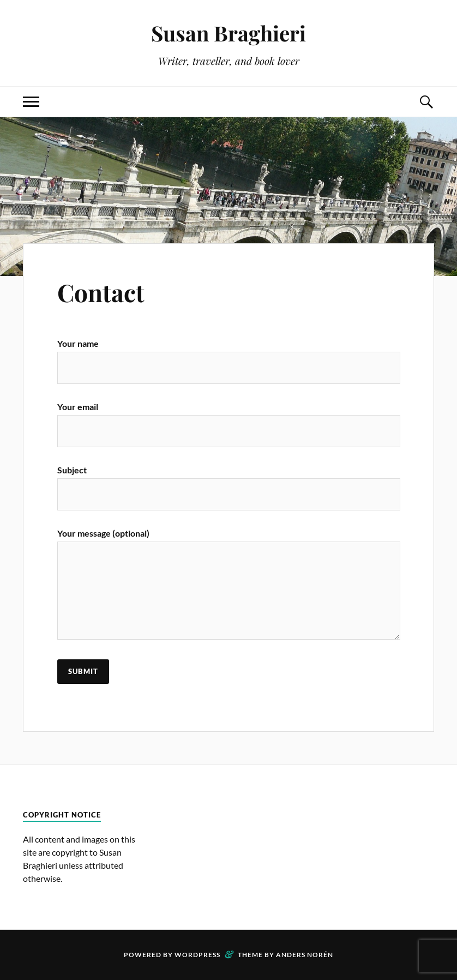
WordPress (197, 955)
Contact (101, 292)
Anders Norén (305, 955)
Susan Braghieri (229, 33)
